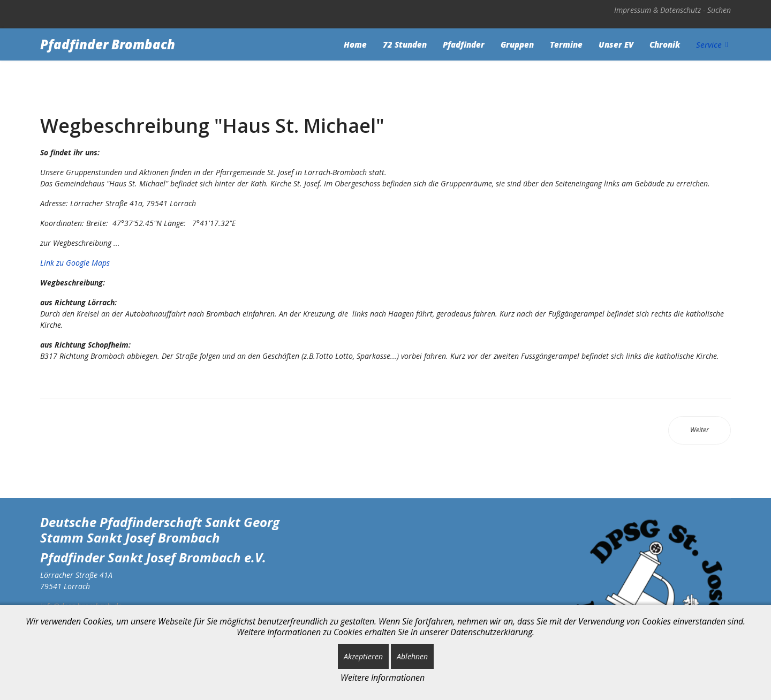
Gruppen (517, 44)
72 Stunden (405, 44)
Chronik (665, 44)
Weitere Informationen (383, 678)
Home (355, 44)
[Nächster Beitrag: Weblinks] (700, 430)
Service (709, 44)
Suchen (719, 10)
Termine (566, 44)
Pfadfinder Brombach (108, 44)
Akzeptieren (363, 656)
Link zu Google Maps (75, 263)
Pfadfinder (464, 44)
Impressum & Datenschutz (657, 10)
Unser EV (616, 44)
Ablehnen (412, 656)
